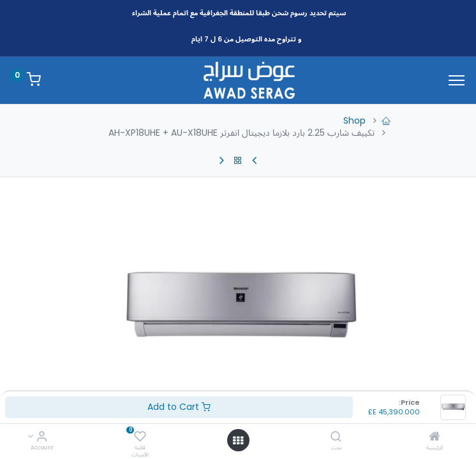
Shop (354, 120)
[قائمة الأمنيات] (140, 437)
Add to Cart (179, 407)
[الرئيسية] (435, 437)
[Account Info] (42, 437)
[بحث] (336, 437)
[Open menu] (238, 441)
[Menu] (457, 80)
